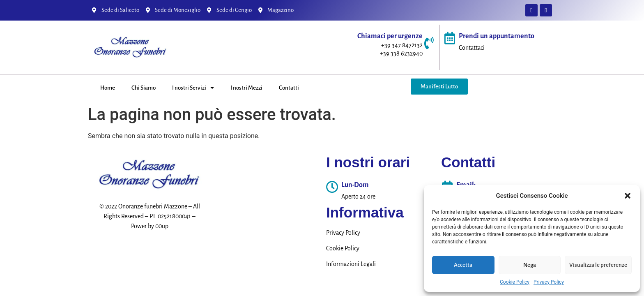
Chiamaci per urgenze (390, 36)
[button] (628, 196)
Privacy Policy (549, 282)
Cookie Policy (515, 282)
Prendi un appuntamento (497, 36)
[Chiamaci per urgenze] (429, 43)
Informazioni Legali (351, 264)
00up (162, 226)
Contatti (289, 88)
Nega (530, 265)
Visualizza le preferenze (598, 265)
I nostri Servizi (193, 88)
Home (108, 88)
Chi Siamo (144, 88)
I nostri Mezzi (246, 88)
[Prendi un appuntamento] (450, 38)
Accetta (463, 265)
